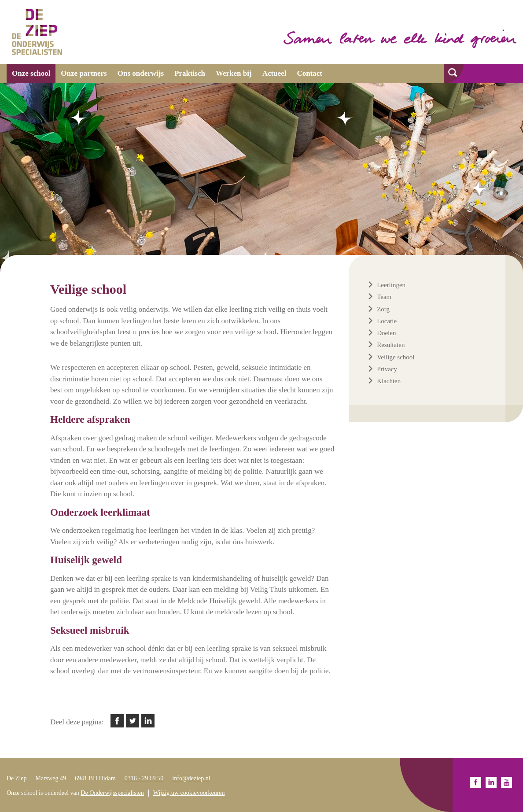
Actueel (274, 73)
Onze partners (84, 73)
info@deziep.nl (191, 778)
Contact (309, 73)
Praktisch (190, 73)
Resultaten (391, 345)
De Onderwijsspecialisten (112, 793)
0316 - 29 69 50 (144, 778)
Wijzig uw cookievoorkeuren (189, 793)
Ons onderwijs (141, 73)
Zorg (383, 309)
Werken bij (234, 73)
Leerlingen (391, 285)
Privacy (387, 369)
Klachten (389, 381)
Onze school (31, 73)
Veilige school (396, 357)
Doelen (386, 333)
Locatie (387, 321)
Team (384, 297)
